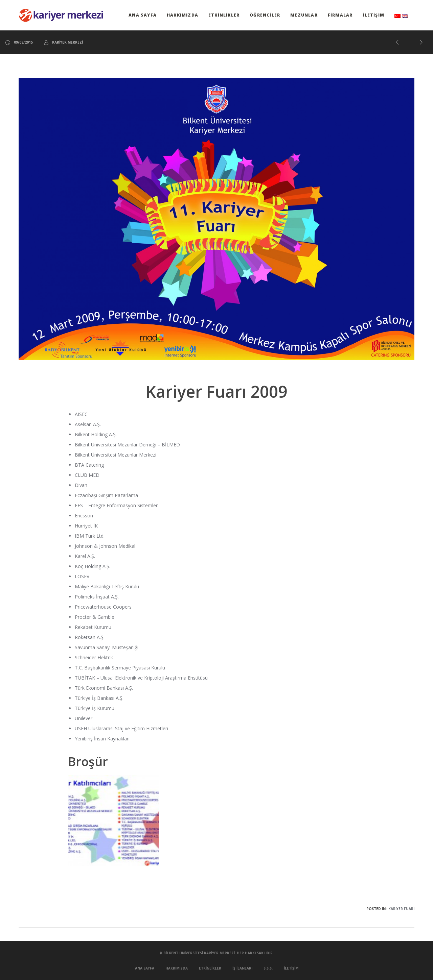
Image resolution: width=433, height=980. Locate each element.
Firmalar (340, 15)
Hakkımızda (183, 15)
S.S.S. (268, 968)
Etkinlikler (224, 15)
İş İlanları (242, 968)
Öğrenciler (265, 15)
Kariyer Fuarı (401, 909)
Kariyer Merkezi (63, 42)
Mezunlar (304, 15)
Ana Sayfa (143, 15)
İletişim (373, 15)
